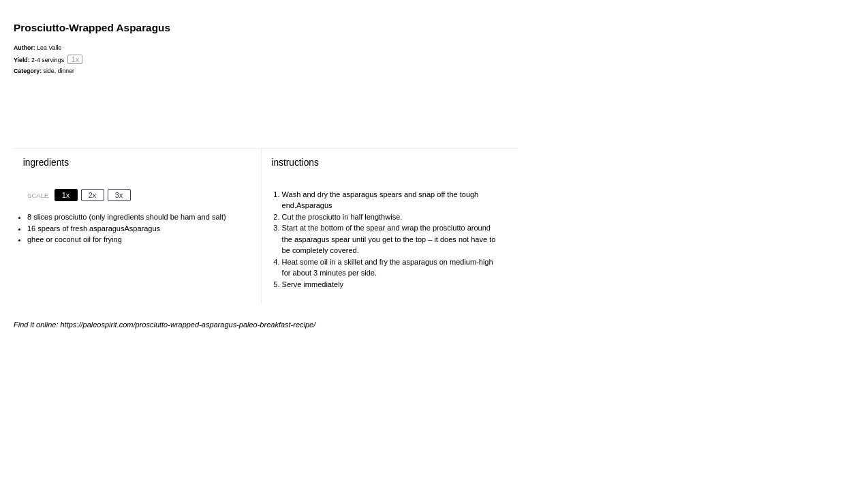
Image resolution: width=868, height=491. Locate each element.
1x (66, 195)
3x (119, 195)
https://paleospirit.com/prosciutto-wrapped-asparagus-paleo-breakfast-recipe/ (188, 325)
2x (93, 195)
